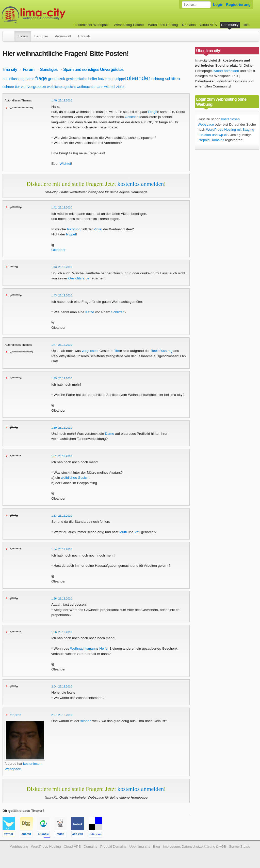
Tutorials (84, 36)
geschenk (56, 79)
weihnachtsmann (90, 87)
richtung (158, 79)
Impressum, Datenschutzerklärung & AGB (194, 847)
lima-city (10, 69)
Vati (137, 532)
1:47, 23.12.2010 (62, 345)
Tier (117, 351)
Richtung (74, 229)
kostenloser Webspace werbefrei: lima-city (53, 15)
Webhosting (19, 847)
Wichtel (65, 164)
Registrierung (238, 4)
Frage (153, 112)
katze (102, 79)
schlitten (173, 79)
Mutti (123, 532)
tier (17, 87)
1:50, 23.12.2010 (62, 428)
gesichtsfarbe (77, 79)
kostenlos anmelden (141, 184)
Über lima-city (140, 847)
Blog (157, 847)
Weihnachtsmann (83, 648)
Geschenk (132, 117)
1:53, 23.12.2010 (62, 516)
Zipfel (98, 229)
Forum (23, 36)
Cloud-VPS (208, 25)
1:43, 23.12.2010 (62, 267)
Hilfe (246, 25)
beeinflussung (13, 79)
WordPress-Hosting (163, 25)
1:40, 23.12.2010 (62, 100)
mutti (111, 79)
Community (230, 25)
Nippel (71, 234)
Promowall (63, 36)
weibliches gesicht (61, 87)
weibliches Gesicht (75, 478)
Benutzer (41, 36)
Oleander (58, 250)
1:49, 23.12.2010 (62, 378)
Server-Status (240, 847)
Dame (109, 434)
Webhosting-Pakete (129, 25)
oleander (139, 78)
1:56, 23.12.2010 (62, 598)
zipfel (120, 87)
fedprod (15, 715)
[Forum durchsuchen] (196, 5)
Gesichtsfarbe (79, 278)
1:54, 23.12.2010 (62, 549)
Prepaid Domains (211, 140)
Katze (90, 312)
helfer (93, 79)
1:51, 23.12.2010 (62, 456)
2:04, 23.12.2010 (62, 686)
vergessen (37, 87)
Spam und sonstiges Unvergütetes (93, 69)
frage (41, 78)
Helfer (104, 648)
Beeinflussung (162, 351)
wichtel (110, 87)
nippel (121, 79)
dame (30, 79)
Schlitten (118, 312)
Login (218, 4)
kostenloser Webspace (92, 25)
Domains (189, 25)
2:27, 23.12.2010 (62, 715)
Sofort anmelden (226, 71)
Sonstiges (49, 69)
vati (24, 87)
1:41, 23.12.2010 (62, 207)
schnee (8, 87)
